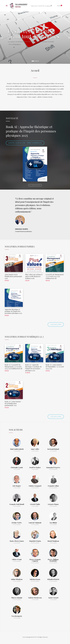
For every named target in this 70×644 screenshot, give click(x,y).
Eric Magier (17, 486)
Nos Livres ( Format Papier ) (20, 247)
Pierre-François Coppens (35, 560)
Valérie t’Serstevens (35, 598)
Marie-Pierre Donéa (17, 541)
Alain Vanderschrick (17, 449)
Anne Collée (35, 449)
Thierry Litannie (17, 598)
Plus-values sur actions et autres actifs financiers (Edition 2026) (34, 276)
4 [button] (38, 61)
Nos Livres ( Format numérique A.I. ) (24, 337)
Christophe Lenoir (17, 467)
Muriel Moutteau (53, 541)
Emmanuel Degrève (53, 467)
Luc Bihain (53, 523)
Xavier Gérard (53, 598)
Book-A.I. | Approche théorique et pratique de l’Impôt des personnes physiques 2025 (33, 368)
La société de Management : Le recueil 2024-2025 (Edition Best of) (55, 276)
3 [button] (37, 61)
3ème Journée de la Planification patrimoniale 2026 (13, 276)
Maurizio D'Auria (35, 541)
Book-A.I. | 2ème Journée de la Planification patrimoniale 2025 (13, 404)
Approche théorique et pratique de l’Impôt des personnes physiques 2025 (13, 311)
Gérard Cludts (35, 504)
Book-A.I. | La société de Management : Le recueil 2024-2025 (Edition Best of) (13, 367)
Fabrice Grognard (35, 486)
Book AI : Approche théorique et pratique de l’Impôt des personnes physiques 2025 (31, 131)
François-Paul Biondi (17, 504)
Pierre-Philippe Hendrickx (53, 560)
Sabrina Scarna (35, 579)
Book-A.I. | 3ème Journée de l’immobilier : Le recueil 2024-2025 (55, 367)
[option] (35, 38)
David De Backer (35, 467)
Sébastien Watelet (53, 579)
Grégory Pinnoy (53, 504)
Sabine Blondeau (17, 579)
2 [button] (35, 61)
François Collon (53, 486)
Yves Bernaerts (17, 616)
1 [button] (33, 61)
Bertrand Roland (53, 449)
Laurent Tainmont (35, 523)
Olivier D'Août (17, 559)
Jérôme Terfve (17, 523)
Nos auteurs (16, 430)
